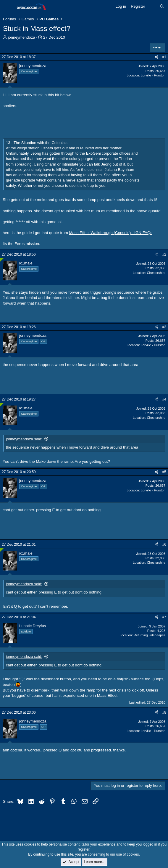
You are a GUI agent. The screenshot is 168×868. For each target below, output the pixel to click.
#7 (164, 617)
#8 (164, 712)
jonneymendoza (22, 37)
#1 (164, 57)
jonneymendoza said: (24, 439)
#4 (164, 399)
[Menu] (8, 7)
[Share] (156, 57)
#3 (164, 327)
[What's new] (152, 6)
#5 (164, 472)
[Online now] (2, 260)
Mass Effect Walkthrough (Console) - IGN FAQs (111, 233)
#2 (164, 254)
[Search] (162, 6)
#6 (164, 545)
